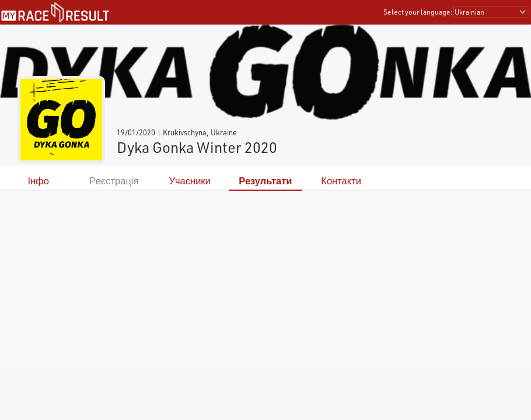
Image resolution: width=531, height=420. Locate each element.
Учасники (190, 181)
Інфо (38, 181)
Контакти (341, 181)
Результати (265, 181)
